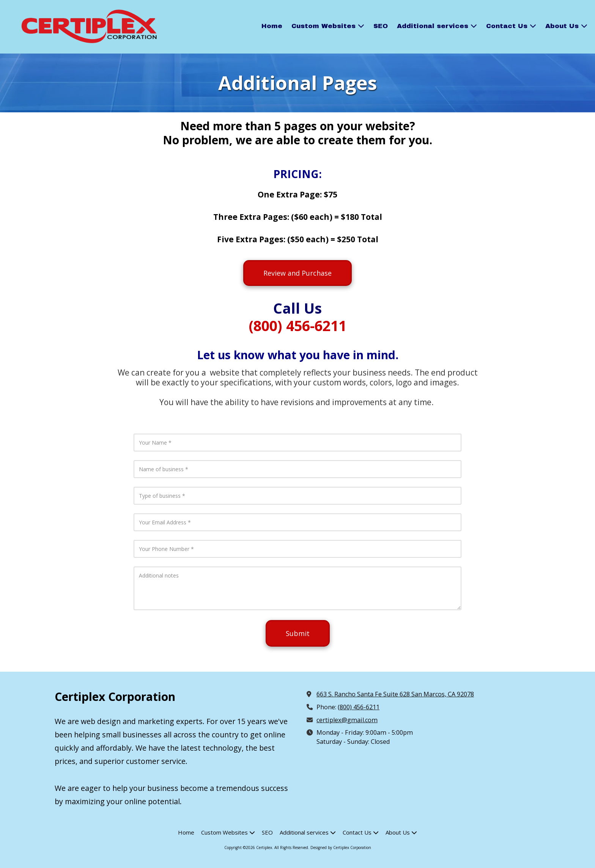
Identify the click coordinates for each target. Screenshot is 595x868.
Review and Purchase (297, 273)
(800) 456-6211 (359, 707)
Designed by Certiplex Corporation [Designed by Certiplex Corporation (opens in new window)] (341, 847)
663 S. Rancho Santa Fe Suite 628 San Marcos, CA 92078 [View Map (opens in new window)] (395, 694)
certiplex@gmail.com (347, 720)
